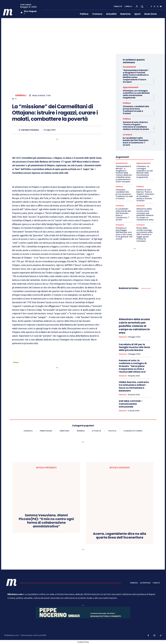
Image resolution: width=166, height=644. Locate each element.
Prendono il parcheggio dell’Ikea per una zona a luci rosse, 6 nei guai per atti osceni (124, 233)
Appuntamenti (131, 87)
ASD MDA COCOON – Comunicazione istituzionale (131, 404)
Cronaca (127, 135)
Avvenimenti (129, 67)
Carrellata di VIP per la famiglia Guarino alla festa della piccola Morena (134, 347)
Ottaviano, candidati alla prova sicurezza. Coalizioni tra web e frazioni (136, 110)
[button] (142, 6)
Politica (127, 103)
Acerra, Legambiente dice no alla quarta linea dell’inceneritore (120, 536)
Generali (21, 95)
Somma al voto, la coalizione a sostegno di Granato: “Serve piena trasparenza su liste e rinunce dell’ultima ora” (133, 366)
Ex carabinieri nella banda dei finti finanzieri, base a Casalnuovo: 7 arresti (136, 141)
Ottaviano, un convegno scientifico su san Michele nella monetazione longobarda (136, 94)
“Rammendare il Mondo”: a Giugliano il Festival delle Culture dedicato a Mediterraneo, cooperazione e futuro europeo (136, 76)
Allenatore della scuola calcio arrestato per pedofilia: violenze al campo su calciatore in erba (145, 214)
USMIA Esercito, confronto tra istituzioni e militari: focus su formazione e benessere (134, 386)
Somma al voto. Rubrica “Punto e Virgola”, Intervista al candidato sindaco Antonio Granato (136, 126)
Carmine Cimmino (30, 130)
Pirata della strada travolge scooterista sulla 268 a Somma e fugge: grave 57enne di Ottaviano (144, 235)
